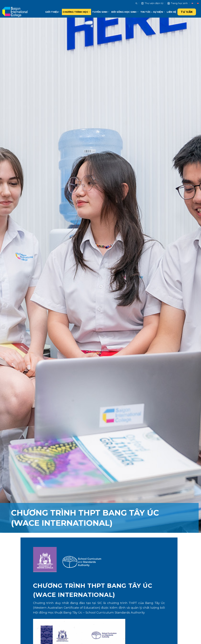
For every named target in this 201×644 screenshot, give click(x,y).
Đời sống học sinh (125, 12)
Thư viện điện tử (152, 3)
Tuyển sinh (101, 12)
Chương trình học (76, 12)
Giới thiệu (53, 12)
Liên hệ (171, 12)
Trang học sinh (177, 3)
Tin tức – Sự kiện (153, 12)
